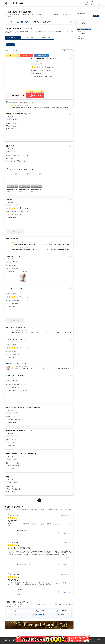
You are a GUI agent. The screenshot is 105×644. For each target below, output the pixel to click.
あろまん (9, 200)
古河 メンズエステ (82, 36)
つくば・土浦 (35, 61)
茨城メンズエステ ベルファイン (17, 339)
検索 (96, 16)
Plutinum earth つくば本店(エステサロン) (21, 454)
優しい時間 (10, 146)
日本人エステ (30, 38)
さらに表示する (65, 557)
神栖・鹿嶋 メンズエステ (84, 38)
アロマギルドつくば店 (14, 288)
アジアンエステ (46, 38)
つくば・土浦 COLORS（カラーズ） (19, 114)
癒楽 (8, 477)
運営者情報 (91, 639)
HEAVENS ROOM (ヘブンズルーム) (44, 58)
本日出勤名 (16, 95)
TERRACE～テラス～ (14, 256)
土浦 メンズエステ (82, 34)
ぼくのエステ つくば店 (15, 375)
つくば (19, 45)
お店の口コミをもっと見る (64, 533)
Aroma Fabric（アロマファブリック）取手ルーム (24, 407)
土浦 (26, 45)
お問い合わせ (97, 639)
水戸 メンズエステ (82, 27)
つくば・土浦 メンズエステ (84, 29)
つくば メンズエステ (83, 31)
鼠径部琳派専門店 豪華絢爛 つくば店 (19, 431)
